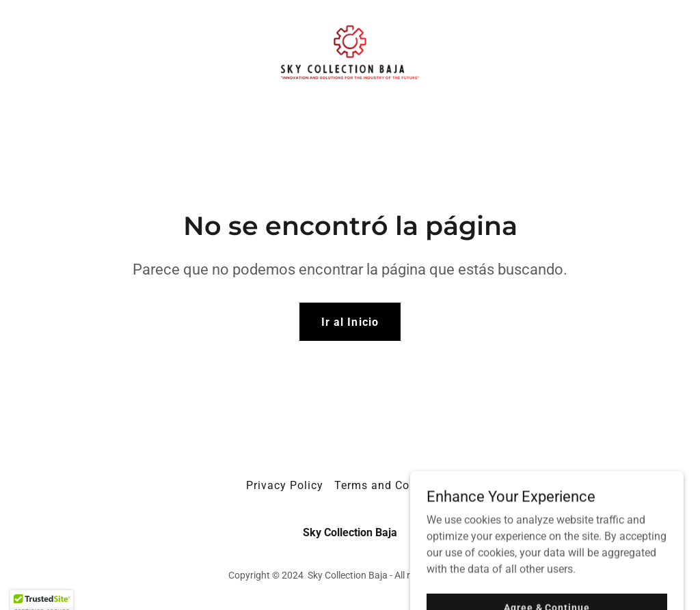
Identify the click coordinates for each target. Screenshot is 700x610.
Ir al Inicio (350, 322)
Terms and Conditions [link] (394, 485)
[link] (350, 52)
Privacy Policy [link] (285, 485)
